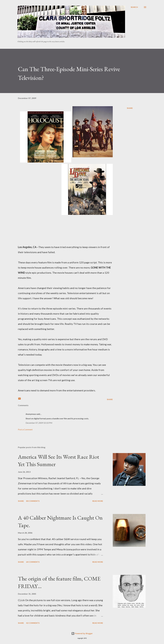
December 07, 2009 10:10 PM (39, 423)
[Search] (134, 7)
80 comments (33, 501)
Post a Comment (25, 429)
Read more (98, 501)
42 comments (33, 623)
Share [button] (130, 108)
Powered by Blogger (82, 633)
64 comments (33, 562)
